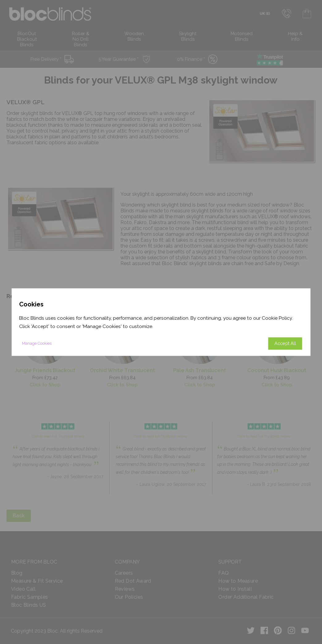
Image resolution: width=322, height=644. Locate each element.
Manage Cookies (37, 343)
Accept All (285, 343)
